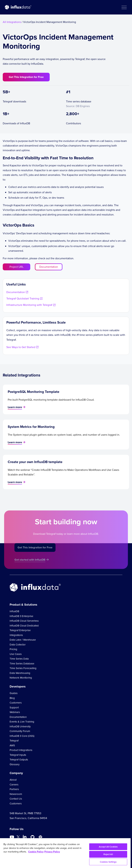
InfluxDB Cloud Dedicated (24, 626)
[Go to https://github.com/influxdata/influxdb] (32, 837)
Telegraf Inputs (18, 755)
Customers (16, 703)
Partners (14, 789)
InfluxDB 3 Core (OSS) (22, 736)
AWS (12, 745)
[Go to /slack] (40, 837)
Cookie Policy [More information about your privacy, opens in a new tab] (36, 852)
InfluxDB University (20, 726)
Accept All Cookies (108, 847)
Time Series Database (22, 664)
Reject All (108, 854)
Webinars (15, 712)
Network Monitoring (21, 678)
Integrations (16, 635)
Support (14, 708)
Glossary (15, 764)
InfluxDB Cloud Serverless (24, 621)
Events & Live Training (22, 722)
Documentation (49, 267)
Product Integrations (21, 750)
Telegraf (14, 741)
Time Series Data (19, 659)
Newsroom (16, 794)
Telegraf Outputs (19, 760)
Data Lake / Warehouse (23, 640)
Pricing (13, 649)
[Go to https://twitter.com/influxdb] (18, 838)
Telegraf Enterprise (20, 630)
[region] (65, 853)
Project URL (16, 267)
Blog (12, 698)
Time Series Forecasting (23, 668)
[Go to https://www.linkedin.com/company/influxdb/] (25, 837)
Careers (14, 785)
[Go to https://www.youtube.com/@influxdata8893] (12, 837)
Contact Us (16, 799)
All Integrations (12, 22)
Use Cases (16, 654)
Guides (14, 693)
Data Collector (18, 645)
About (13, 780)
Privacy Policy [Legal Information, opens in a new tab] (52, 852)
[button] (124, 7)
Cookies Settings (108, 862)
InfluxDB (14, 611)
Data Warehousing (20, 673)
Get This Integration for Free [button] (26, 77)
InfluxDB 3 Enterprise (21, 616)
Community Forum (20, 731)
